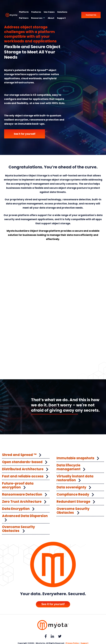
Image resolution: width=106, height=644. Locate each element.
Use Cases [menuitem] (49, 12)
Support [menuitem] (61, 18)
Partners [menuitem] (24, 18)
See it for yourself (25, 134)
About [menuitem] (51, 18)
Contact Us (91, 15)
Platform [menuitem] (24, 12)
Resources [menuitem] (37, 18)
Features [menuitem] (36, 12)
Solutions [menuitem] (62, 12)
